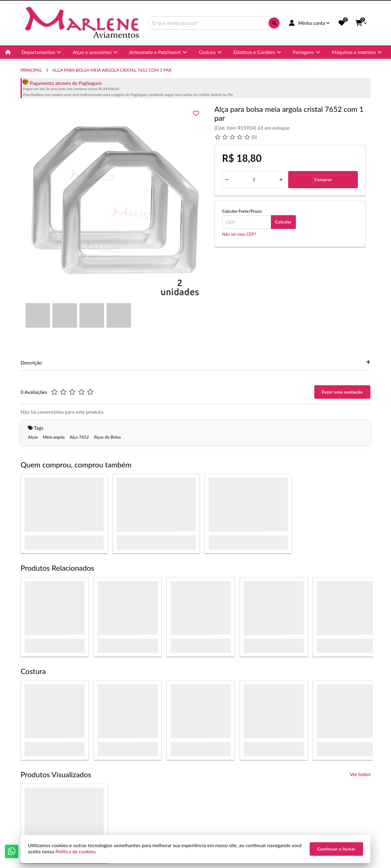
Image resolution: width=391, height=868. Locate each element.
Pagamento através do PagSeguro (62, 83)
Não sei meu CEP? (239, 234)
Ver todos (360, 774)
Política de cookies (75, 851)
